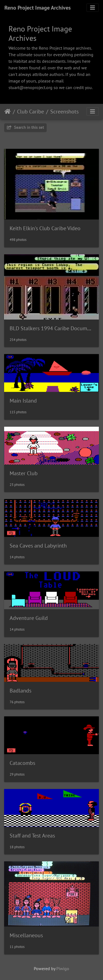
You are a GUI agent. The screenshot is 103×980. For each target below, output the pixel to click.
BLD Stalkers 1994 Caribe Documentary (56, 328)
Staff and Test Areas (32, 836)
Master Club (24, 473)
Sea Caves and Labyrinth (38, 546)
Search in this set (25, 127)
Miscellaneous (26, 935)
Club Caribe (30, 112)
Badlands (20, 691)
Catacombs (22, 763)
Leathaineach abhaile (8, 112)
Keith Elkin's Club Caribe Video (45, 228)
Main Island (23, 401)
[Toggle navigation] (93, 8)
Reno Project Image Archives (37, 8)
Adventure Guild (29, 618)
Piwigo (63, 968)
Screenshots (64, 112)
